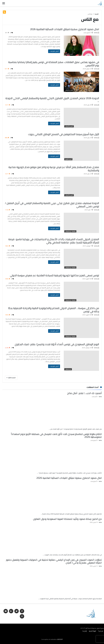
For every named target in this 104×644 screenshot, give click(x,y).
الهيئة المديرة (92, 631)
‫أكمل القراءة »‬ (54, 51)
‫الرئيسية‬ (97, 14)
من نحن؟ (101, 631)
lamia (97, 33)
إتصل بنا (85, 631)
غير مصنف (68, 369)
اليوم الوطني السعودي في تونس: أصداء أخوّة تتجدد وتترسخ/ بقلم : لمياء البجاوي (57, 344)
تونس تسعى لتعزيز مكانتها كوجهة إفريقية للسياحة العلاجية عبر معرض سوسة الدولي (54, 275)
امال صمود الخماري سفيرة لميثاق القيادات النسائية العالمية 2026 (65, 29)
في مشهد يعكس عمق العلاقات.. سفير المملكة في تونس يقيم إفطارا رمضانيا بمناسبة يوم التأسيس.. (54, 64)
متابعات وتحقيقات (70, 231)
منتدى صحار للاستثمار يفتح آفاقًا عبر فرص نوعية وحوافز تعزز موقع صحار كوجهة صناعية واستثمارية (54, 169)
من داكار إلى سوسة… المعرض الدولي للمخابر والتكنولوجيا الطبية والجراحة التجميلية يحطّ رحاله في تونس (54, 310)
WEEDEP (60, 639)
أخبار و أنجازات (69, 54)
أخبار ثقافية (68, 159)
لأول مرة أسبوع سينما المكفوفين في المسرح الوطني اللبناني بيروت (64, 134)
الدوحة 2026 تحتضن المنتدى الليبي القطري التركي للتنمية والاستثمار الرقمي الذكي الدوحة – (52, 100)
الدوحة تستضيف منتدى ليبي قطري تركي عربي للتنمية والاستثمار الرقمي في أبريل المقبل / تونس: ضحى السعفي (52, 205)
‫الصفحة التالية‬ (11, 378)
